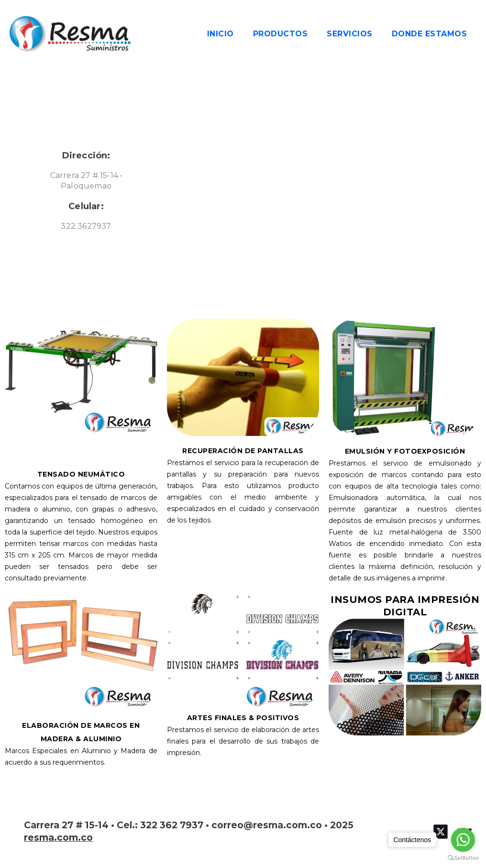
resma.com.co (58, 838)
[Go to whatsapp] (463, 840)
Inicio (221, 34)
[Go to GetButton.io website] (463, 858)
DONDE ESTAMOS (430, 34)
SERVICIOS (350, 34)
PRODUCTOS (281, 34)
